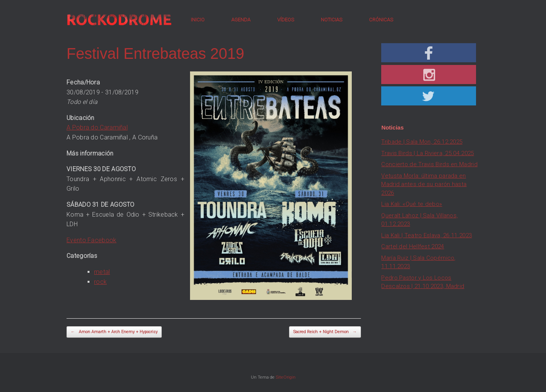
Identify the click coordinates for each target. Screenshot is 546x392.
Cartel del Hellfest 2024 (413, 246)
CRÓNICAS (381, 20)
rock (100, 282)
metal (102, 272)
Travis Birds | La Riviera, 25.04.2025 (427, 153)
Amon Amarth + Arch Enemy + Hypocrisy (114, 332)
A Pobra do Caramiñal (97, 127)
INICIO (198, 20)
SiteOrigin (286, 377)
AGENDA (241, 20)
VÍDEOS (286, 20)
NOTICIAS (331, 20)
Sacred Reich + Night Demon (325, 332)
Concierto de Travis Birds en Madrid (429, 164)
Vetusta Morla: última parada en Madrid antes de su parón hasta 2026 (424, 184)
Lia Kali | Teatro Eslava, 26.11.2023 (427, 235)
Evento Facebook (92, 240)
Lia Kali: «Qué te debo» (412, 204)
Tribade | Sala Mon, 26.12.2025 (422, 142)
